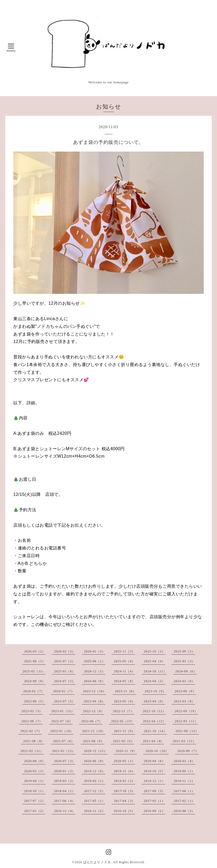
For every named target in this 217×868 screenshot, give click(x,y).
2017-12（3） (95, 791)
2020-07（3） (65, 761)
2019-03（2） (65, 781)
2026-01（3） (95, 651)
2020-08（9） (35, 761)
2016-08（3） (184, 811)
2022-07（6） (62, 721)
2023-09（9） (185, 691)
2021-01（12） (64, 751)
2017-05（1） (95, 801)
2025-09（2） (184, 651)
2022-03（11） (186, 721)
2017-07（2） (35, 801)
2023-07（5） (65, 701)
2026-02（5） (65, 651)
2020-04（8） (155, 761)
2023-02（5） (32, 711)
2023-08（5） (35, 701)
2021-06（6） (94, 741)
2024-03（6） (184, 681)
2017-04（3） (124, 801)
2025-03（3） (184, 661)
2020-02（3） (35, 771)
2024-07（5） (65, 681)
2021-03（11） (184, 741)
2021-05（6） (124, 741)
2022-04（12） (154, 721)
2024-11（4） (124, 671)
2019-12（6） (95, 771)
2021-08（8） (34, 741)
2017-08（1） (184, 791)
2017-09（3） (155, 791)
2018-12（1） (155, 781)
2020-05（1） (124, 761)
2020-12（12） (96, 751)
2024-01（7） (64, 691)
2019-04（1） (35, 781)
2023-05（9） (124, 701)
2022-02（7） (31, 731)
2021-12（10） (94, 731)
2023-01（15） (63, 711)
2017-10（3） (124, 791)
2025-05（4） (124, 661)
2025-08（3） (35, 661)
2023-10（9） (155, 691)
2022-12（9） (94, 711)
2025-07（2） (65, 661)
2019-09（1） (184, 771)
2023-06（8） (95, 701)
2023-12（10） (95, 691)
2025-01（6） (65, 671)
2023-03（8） (184, 701)
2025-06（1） (95, 661)
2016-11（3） (95, 811)
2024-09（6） (186, 671)
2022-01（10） (62, 731)
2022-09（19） (186, 711)
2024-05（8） (124, 681)
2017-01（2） (35, 811)
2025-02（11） (34, 671)
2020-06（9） (95, 761)
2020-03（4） (184, 761)
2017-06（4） (65, 801)
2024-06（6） (95, 681)
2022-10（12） (154, 711)
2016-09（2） (155, 811)
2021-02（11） (32, 751)
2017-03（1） (155, 801)
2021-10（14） (155, 731)
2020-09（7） (188, 751)
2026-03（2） (35, 651)
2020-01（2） (65, 771)
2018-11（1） (184, 781)
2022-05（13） (123, 721)
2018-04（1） (65, 791)
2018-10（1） (35, 791)
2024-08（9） (35, 681)
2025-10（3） (155, 651)
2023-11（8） (126, 691)
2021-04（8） (153, 741)
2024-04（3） (155, 681)
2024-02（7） (34, 691)
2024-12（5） (95, 671)
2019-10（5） (155, 771)
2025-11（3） (124, 651)
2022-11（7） (124, 711)
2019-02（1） (95, 781)
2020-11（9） (126, 751)
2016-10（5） (124, 811)
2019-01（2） (124, 781)
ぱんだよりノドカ (97, 862)
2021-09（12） (187, 731)
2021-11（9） (124, 731)
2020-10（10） (157, 751)
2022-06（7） (92, 721)
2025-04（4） (155, 661)
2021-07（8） (64, 741)
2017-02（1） (184, 801)
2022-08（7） (32, 721)
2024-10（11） (155, 671)
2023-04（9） (155, 701)
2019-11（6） (124, 771)
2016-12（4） (65, 811)
